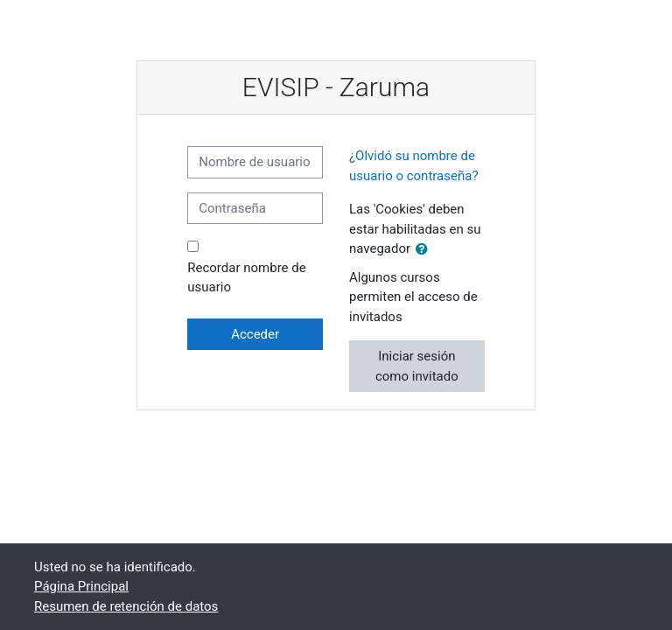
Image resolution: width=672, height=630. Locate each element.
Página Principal (81, 586)
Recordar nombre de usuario (246, 278)
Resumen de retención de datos (126, 606)
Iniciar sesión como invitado (417, 366)
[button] (425, 250)
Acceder (255, 334)
